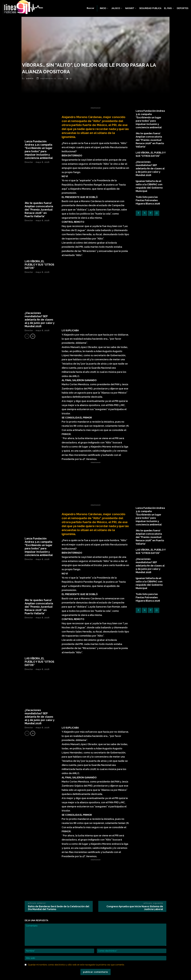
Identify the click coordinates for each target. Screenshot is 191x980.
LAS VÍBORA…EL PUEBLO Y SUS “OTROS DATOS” (39, 274)
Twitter (131, 949)
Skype (131, 945)
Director (29, 172)
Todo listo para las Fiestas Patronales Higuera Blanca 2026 (148, 210)
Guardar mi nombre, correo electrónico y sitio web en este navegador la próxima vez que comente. (76, 893)
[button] (91, 8)
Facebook (133, 937)
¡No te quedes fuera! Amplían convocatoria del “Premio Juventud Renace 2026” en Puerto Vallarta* (39, 219)
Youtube (132, 953)
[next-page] (33, 346)
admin (30, 88)
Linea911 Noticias (99, 976)
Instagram (133, 941)
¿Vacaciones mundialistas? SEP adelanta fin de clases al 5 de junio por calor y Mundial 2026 (40, 329)
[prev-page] (27, 346)
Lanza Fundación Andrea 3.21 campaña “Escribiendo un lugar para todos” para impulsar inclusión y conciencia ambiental (39, 159)
